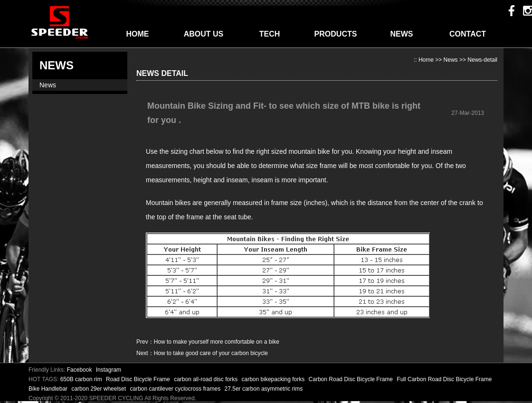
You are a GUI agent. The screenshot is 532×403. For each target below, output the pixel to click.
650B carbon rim (82, 379)
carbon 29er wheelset (99, 389)
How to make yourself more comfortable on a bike (217, 342)
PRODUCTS (336, 34)
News (48, 85)
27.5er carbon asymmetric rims (264, 389)
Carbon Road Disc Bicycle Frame (352, 379)
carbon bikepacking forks (274, 379)
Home (426, 60)
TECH (270, 34)
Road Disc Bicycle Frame (139, 379)
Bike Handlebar (49, 389)
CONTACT (468, 34)
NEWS (402, 34)
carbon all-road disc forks (206, 379)
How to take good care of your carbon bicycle (211, 353)
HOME (138, 34)
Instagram (109, 370)
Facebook (80, 370)
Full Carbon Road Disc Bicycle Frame (444, 379)
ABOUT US (204, 34)
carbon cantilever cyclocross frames (176, 389)
